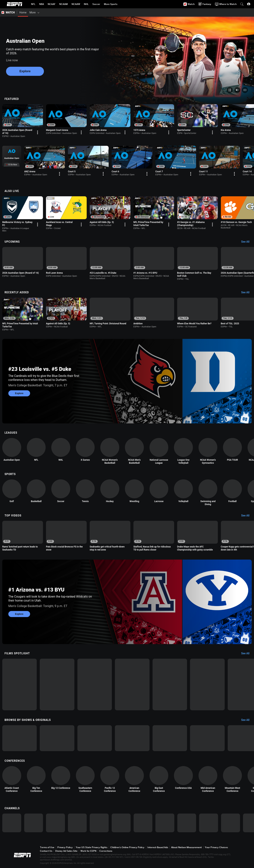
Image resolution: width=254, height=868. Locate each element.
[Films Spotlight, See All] (247, 654)
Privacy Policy (65, 847)
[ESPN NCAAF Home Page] (52, 4)
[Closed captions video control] (245, 90)
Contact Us (46, 851)
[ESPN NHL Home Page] (86, 4)
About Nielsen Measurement (186, 847)
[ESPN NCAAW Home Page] (76, 4)
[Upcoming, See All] (247, 242)
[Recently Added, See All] (247, 293)
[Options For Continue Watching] (37, 132)
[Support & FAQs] (134, 12)
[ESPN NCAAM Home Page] (63, 4)
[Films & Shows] (50, 12)
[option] (23, 121)
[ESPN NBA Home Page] (42, 4)
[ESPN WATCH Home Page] (9, 12)
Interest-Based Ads (158, 847)
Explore (25, 71)
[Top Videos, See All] (247, 516)
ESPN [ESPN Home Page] (15, 4)
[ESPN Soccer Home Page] (96, 4)
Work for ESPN (88, 851)
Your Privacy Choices (216, 847)
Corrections (106, 851)
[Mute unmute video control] (237, 90)
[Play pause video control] (230, 90)
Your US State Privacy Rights (92, 847)
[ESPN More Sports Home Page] (111, 4)
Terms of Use (47, 847)
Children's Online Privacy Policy (127, 847)
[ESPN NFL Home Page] (33, 4)
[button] (242, 4)
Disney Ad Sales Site (66, 851)
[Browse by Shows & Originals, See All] (247, 720)
